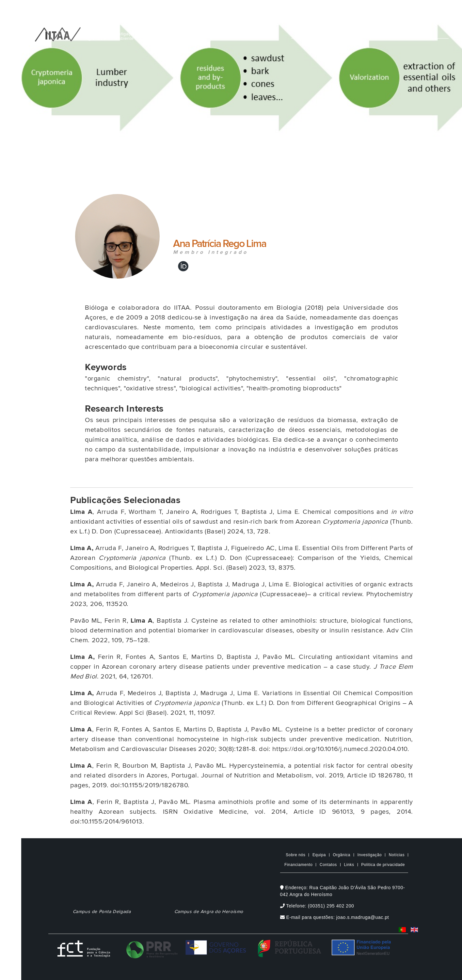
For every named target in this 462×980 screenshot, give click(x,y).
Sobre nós (295, 855)
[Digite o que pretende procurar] (370, 30)
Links (349, 865)
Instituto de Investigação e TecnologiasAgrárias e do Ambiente (125, 36)
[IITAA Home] (58, 33)
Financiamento (299, 865)
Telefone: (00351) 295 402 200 (317, 906)
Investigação (370, 855)
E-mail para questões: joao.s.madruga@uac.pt (335, 917)
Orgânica (342, 855)
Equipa (319, 855)
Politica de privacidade (383, 865)
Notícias (397, 855)
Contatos (328, 865)
